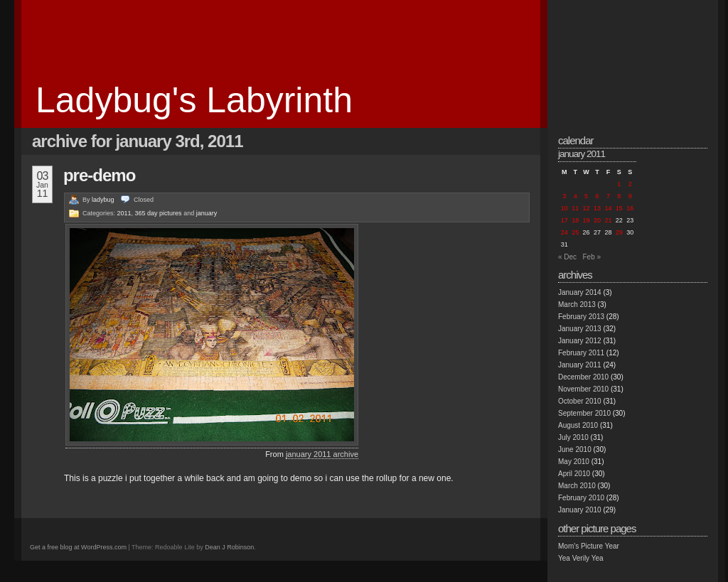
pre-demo (99, 175)
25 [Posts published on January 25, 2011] (575, 232)
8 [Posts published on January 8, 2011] (619, 196)
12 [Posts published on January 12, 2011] (587, 208)
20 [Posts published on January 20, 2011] (597, 220)
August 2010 (578, 425)
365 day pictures (159, 213)
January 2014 (580, 292)
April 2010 (574, 474)
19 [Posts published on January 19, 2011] (587, 220)
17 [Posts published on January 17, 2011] (564, 220)
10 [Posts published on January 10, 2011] (564, 208)
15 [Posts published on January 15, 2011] (619, 208)
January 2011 (580, 365)
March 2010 (577, 486)
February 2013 (581, 317)
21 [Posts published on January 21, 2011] (608, 220)
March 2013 (577, 305)
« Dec (567, 257)
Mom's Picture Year (589, 546)
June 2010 (575, 449)
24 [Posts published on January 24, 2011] (564, 232)
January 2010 (580, 510)
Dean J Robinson (229, 547)
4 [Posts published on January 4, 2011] (576, 196)
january (207, 213)
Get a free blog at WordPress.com (78, 547)
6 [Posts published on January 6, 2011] (597, 196)
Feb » (591, 257)
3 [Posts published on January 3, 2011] (564, 196)
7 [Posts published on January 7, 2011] (608, 196)
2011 (124, 213)
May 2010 (574, 462)
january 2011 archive (322, 454)
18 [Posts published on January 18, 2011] (575, 220)
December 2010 (583, 377)
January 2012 (580, 341)
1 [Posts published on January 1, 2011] (619, 184)
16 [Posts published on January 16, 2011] (630, 208)
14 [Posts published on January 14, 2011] (608, 208)
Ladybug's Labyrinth (194, 100)
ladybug (103, 200)
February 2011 (581, 353)
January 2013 (580, 329)
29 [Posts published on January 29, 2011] (619, 232)
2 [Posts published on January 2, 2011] (630, 184)
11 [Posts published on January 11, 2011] (575, 208)
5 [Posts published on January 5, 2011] (586, 196)
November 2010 (583, 389)
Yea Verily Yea (581, 558)
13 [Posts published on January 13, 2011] (597, 208)
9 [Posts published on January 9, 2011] (630, 196)
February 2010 (581, 498)
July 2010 (573, 437)
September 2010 (584, 413)
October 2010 (580, 401)
